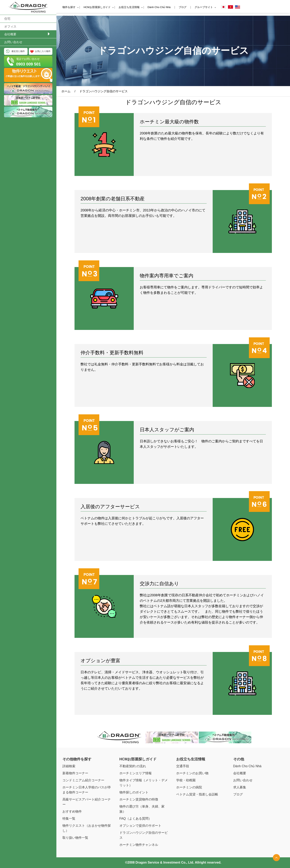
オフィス (10, 27)
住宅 (7, 19)
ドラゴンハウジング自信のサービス (104, 91)
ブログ (183, 7)
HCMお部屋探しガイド (97, 7)
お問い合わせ (13, 42)
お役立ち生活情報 (129, 7)
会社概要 (10, 34)
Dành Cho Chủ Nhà (159, 7)
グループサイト (204, 7)
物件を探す (69, 7)
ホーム (66, 91)
